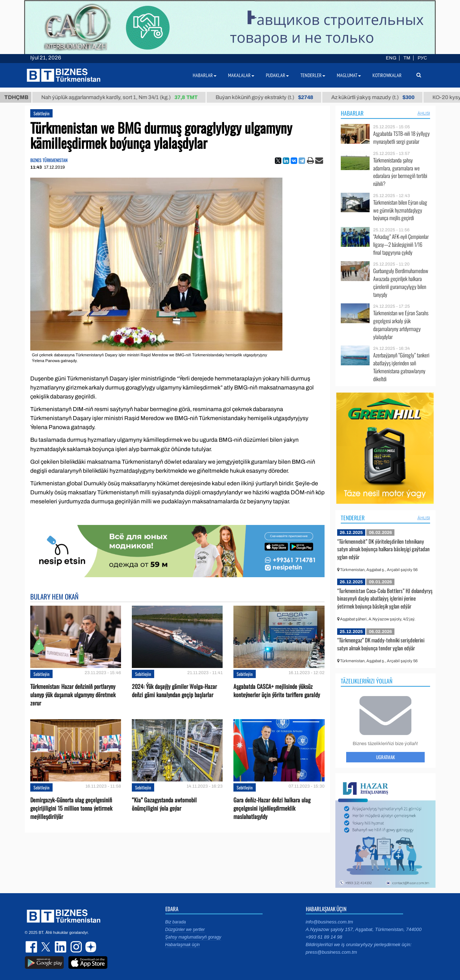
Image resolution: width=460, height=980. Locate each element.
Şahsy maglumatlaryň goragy (193, 937)
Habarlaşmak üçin (183, 945)
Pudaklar (277, 75)
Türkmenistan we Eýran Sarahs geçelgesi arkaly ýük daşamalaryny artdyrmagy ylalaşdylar (401, 325)
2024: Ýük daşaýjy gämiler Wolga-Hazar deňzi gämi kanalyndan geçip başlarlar (174, 691)
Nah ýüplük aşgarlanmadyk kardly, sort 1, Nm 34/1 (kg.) (125, 97)
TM (407, 58)
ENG (391, 58)
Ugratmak (385, 757)
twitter (46, 947)
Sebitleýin (41, 113)
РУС (422, 58)
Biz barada (176, 922)
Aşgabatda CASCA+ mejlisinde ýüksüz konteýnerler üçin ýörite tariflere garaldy (277, 691)
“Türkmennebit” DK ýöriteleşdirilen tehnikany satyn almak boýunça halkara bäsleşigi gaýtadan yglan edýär (383, 549)
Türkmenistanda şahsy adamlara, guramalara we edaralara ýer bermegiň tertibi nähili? (400, 172)
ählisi (424, 113)
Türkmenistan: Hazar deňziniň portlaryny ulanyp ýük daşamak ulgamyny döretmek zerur (73, 695)
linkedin (61, 947)
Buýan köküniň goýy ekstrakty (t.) (270, 97)
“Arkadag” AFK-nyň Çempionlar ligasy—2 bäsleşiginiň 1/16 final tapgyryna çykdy (401, 244)
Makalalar (241, 75)
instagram (75, 947)
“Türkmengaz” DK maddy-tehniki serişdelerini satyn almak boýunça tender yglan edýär (381, 644)
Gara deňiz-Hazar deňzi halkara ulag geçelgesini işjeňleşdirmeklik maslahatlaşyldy (272, 808)
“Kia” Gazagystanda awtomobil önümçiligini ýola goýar (164, 804)
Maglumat (349, 75)
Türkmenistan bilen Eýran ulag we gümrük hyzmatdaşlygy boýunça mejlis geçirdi (400, 210)
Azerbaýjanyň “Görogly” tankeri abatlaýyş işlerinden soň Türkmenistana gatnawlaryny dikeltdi (401, 367)
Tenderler (353, 518)
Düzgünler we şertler (185, 930)
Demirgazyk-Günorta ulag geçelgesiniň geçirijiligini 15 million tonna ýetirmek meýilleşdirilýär (71, 808)
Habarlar (352, 113)
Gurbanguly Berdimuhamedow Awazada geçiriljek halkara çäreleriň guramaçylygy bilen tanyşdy (401, 282)
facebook (32, 947)
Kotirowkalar (387, 75)
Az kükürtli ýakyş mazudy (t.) (378, 97)
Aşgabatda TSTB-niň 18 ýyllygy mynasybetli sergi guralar (401, 137)
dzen (90, 947)
